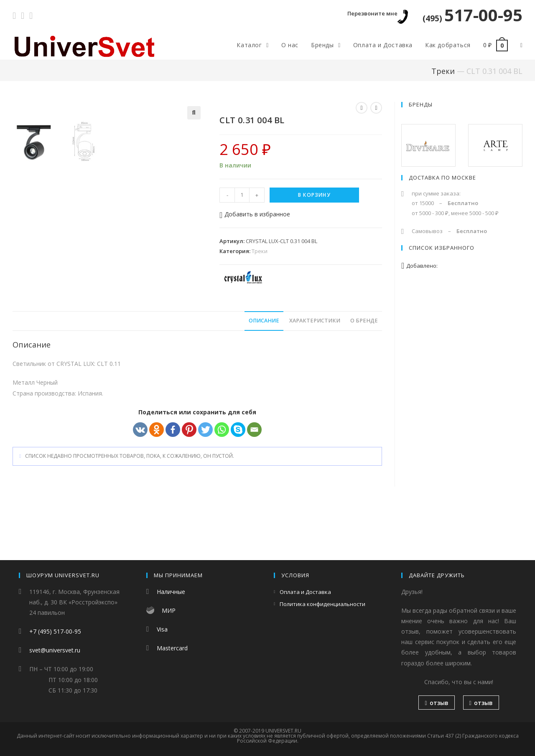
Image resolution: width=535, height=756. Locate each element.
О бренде (364, 373)
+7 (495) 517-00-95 (55, 631)
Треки (443, 71)
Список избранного (442, 248)
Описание (264, 373)
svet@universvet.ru (55, 650)
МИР (169, 610)
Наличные (171, 592)
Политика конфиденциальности (322, 604)
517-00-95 (473, 15)
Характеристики (315, 373)
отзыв (436, 703)
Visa (162, 629)
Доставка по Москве (442, 178)
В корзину (314, 195)
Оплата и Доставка (305, 592)
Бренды (421, 104)
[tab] (264, 373)
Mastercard (172, 648)
